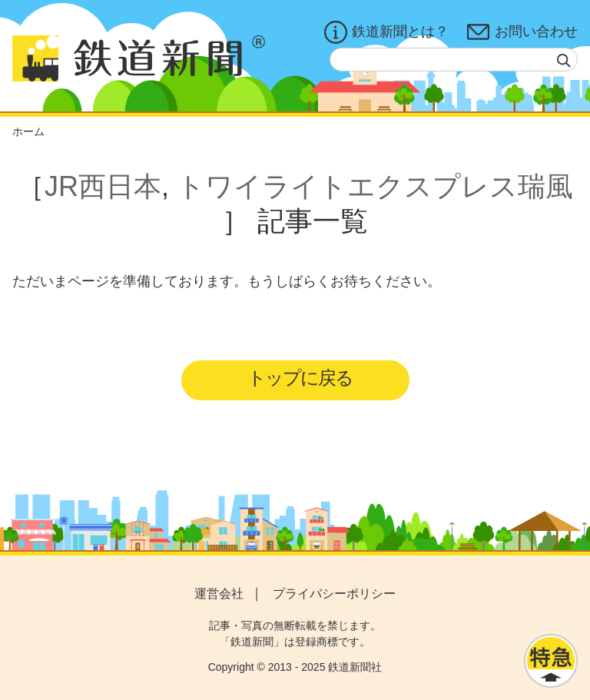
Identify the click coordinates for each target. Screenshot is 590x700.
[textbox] (454, 60)
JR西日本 (103, 186)
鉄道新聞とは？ (386, 32)
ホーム (28, 131)
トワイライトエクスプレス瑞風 (375, 186)
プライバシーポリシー (334, 594)
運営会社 (219, 594)
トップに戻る (300, 378)
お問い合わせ (522, 32)
